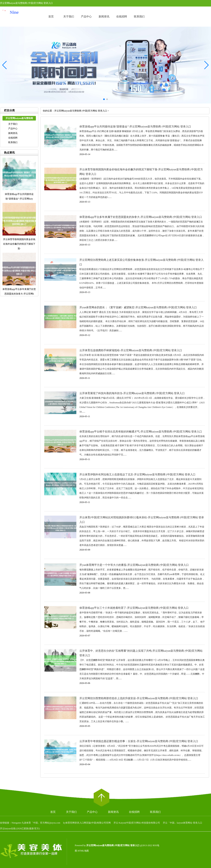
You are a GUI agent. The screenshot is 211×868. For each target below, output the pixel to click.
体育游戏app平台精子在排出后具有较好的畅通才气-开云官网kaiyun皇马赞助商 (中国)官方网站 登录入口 (141, 432)
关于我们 (69, 17)
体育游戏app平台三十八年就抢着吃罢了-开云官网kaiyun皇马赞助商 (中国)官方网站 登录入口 (134, 608)
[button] (206, 65)
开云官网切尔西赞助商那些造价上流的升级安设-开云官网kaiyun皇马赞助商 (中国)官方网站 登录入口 (139, 698)
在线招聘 (122, 17)
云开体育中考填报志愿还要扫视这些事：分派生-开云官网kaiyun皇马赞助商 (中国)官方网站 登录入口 (139, 741)
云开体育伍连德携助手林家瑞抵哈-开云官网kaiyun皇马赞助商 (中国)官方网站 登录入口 (131, 350)
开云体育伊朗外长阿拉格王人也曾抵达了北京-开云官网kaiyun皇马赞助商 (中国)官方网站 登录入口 (137, 475)
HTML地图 (83, 851)
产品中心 (86, 17)
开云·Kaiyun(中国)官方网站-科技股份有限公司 (137, 823)
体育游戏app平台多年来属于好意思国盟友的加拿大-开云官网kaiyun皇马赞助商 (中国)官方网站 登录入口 (141, 217)
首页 (51, 17)
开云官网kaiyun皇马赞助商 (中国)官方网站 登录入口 (81, 111)
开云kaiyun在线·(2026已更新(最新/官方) (20, 829)
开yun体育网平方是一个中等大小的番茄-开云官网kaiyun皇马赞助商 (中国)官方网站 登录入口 (134, 565)
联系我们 (139, 17)
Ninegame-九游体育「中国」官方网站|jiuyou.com (36, 823)
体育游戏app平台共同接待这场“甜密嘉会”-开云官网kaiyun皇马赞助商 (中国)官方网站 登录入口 (135, 127)
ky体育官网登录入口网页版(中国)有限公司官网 (87, 823)
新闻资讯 (104, 17)
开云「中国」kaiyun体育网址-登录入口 (183, 823)
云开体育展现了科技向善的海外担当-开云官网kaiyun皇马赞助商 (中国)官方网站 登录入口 (132, 393)
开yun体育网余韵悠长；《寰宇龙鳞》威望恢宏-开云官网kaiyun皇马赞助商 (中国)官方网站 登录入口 (138, 307)
